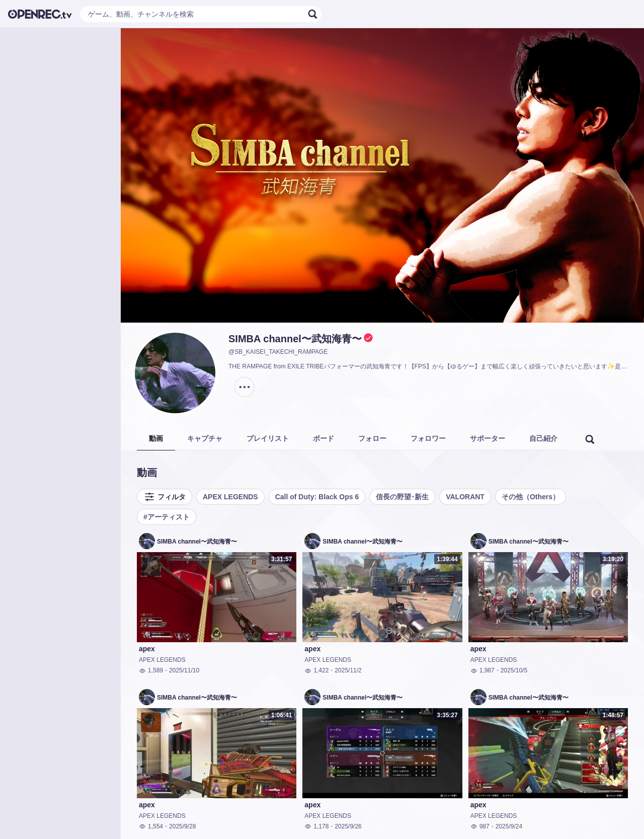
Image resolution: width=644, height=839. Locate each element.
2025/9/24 (509, 826)
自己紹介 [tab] (543, 438)
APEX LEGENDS (230, 497)
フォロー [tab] (372, 438)
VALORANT (465, 497)
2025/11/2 (348, 670)
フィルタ (165, 497)
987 (480, 826)
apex (147, 649)
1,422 (316, 670)
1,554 (151, 826)
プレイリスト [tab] (268, 438)
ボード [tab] (324, 438)
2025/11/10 (184, 670)
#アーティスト (167, 517)
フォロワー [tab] (428, 438)
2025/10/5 (514, 670)
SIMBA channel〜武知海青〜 (295, 339)
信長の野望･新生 (402, 497)
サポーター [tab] (488, 438)
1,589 (151, 670)
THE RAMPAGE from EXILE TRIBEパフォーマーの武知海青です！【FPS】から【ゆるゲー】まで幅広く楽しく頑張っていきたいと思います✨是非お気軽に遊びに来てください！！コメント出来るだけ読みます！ (430, 366)
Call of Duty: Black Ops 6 (317, 497)
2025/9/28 (182, 826)
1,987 (482, 670)
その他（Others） (531, 497)
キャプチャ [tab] (205, 438)
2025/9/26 (348, 826)
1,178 (316, 826)
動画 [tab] (156, 438)
